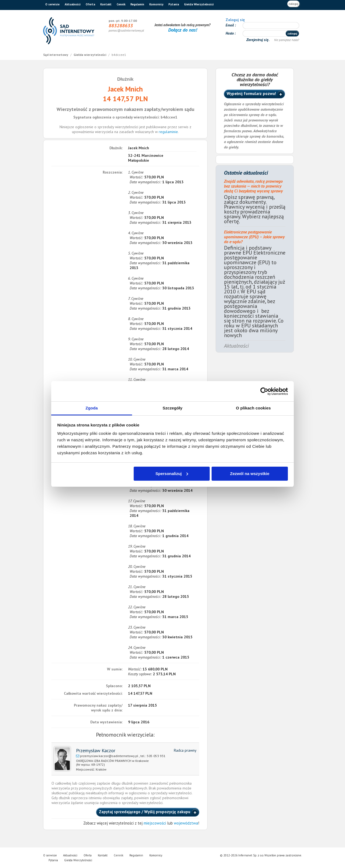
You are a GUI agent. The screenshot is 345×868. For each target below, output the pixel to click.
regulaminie (168, 132)
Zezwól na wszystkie (250, 474)
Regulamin (137, 4)
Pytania (174, 4)
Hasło (230, 33)
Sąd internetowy (56, 55)
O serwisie (52, 4)
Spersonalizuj (172, 474)
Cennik (121, 4)
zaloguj (293, 4)
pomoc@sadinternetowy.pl (126, 30)
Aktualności (73, 4)
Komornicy (156, 4)
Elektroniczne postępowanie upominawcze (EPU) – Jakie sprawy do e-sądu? (254, 237)
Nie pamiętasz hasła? (287, 40)
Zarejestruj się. (258, 40)
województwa (186, 823)
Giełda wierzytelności (90, 55)
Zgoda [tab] (92, 408)
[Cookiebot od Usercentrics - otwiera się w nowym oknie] (264, 391)
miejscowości (155, 823)
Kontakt (106, 4)
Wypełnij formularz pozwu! (251, 94)
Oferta (90, 4)
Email (230, 25)
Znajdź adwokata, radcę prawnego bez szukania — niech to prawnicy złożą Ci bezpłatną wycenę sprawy (253, 186)
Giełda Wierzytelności (199, 4)
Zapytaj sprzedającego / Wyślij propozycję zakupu (145, 812)
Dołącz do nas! (183, 30)
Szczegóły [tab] (172, 408)
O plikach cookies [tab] (253, 408)
